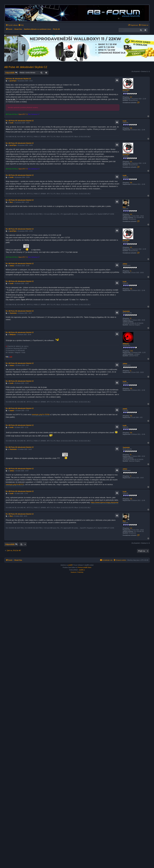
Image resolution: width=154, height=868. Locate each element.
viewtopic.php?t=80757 (15, 484)
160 (131, 416)
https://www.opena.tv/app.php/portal (105, 502)
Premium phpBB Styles (84, 567)
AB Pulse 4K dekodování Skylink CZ (26, 67)
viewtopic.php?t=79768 (41, 415)
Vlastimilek (126, 311)
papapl (125, 409)
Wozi (124, 207)
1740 (131, 351)
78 (131, 318)
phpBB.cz (82, 570)
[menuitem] (21, 25)
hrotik (125, 121)
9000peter (126, 344)
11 (131, 271)
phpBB (70, 565)
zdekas (125, 264)
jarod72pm (126, 90)
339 (131, 128)
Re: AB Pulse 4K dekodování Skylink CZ (20, 121)
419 (131, 214)
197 (131, 97)
